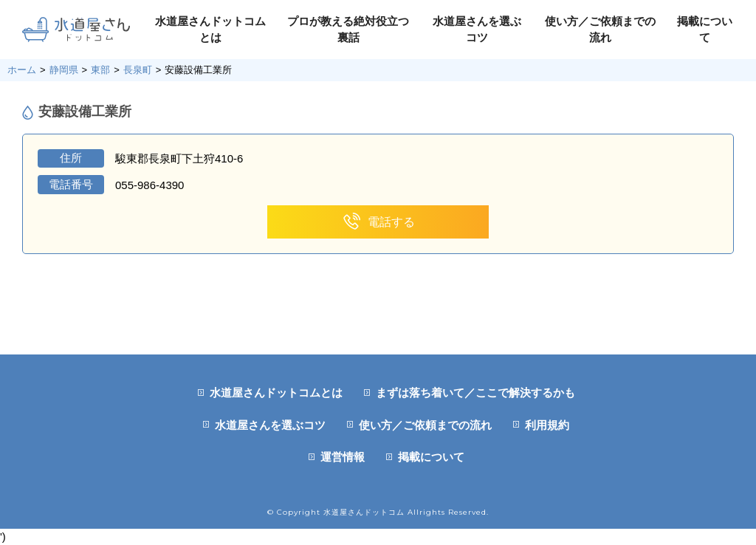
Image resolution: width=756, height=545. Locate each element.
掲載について (431, 457)
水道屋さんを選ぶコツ (270, 425)
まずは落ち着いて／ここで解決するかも (475, 393)
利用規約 (547, 425)
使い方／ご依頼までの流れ (425, 425)
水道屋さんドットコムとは (276, 393)
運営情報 (343, 457)
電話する (378, 222)
